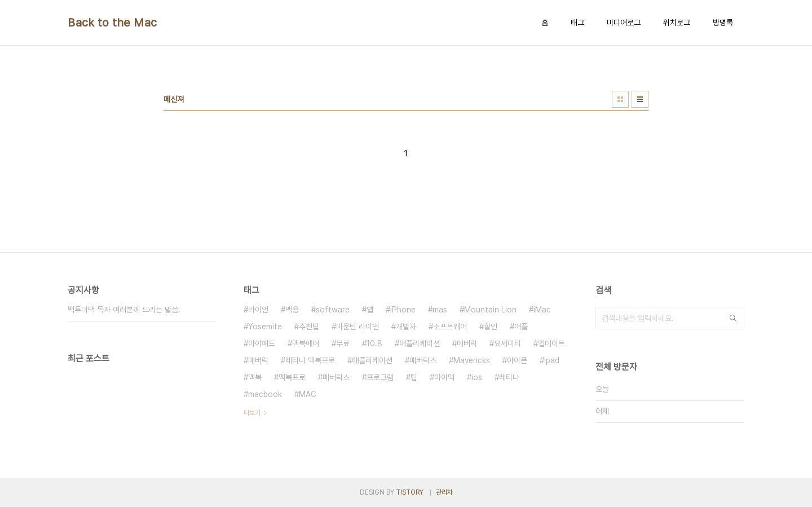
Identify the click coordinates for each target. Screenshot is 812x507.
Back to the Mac (112, 23)
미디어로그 (624, 23)
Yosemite (265, 327)
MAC (308, 394)
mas (440, 310)
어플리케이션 (420, 343)
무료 (343, 343)
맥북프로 (292, 377)
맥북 (255, 377)
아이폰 (517, 360)
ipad (552, 360)
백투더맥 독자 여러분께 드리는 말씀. (124, 310)
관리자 (444, 492)
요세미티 (507, 343)
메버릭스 (336, 377)
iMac (542, 310)
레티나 (509, 377)
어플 (521, 327)
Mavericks (472, 360)
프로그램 (380, 377)
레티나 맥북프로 (310, 360)
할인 (491, 327)
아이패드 (262, 343)
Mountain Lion (490, 310)
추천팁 (309, 327)
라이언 (258, 310)
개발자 (406, 327)
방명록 (723, 23)
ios (477, 377)
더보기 (252, 413)
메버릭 (467, 343)
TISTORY (410, 492)
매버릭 (258, 360)
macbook (265, 394)
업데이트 (551, 343)
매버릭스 (423, 360)
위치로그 (677, 23)
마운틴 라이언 (358, 327)
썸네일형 (620, 99)
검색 (733, 318)
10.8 (374, 343)
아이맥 (444, 377)
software (333, 310)
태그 (577, 23)
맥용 (292, 310)
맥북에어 (306, 343)
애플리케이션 (372, 360)
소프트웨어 (450, 327)
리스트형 (640, 99)
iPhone (403, 310)
